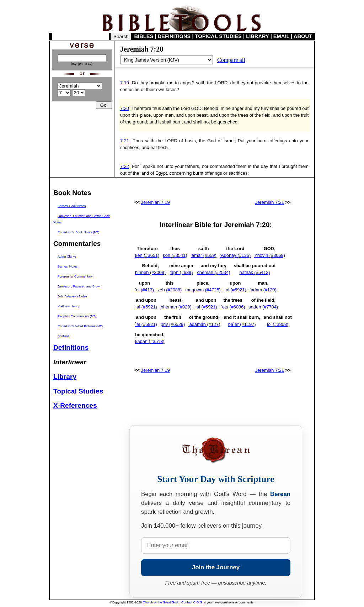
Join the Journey (216, 567)
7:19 (125, 83)
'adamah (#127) (204, 324)
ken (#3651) (147, 255)
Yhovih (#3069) (270, 255)
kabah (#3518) (150, 341)
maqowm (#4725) (203, 290)
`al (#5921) (235, 290)
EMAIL (281, 36)
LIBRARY (257, 36)
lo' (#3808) (278, 324)
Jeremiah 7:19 (156, 202)
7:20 (125, 108)
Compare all (231, 60)
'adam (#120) (263, 290)
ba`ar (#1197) (242, 324)
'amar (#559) (204, 255)
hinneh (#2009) (150, 272)
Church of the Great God (160, 602)
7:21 (125, 141)
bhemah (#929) (176, 307)
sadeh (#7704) (264, 307)
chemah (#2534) (213, 272)
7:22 (125, 166)
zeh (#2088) (170, 290)
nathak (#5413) (255, 272)
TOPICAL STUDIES (218, 36)
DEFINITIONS (174, 36)
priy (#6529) (173, 324)
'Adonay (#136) (235, 255)
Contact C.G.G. (192, 602)
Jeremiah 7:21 (270, 202)
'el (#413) (144, 290)
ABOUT (303, 36)
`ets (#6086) (233, 307)
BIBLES (144, 36)
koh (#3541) (175, 255)
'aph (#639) (181, 272)
